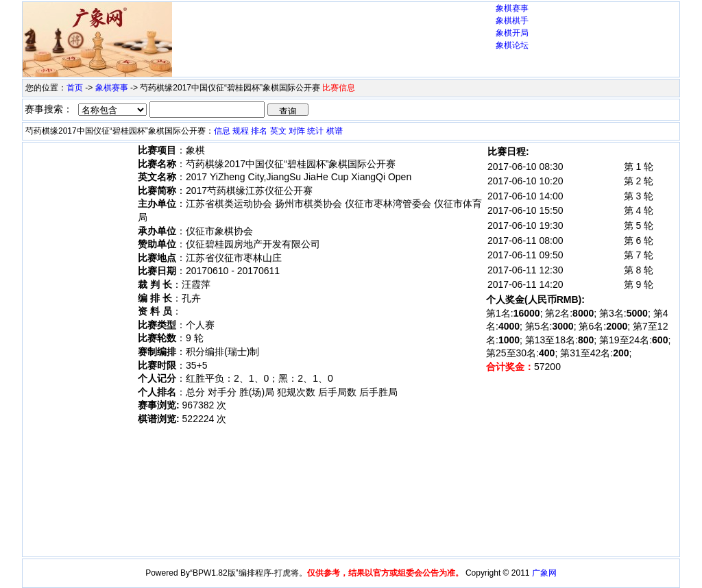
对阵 (297, 131)
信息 (222, 131)
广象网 (544, 573)
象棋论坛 (512, 45)
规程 (241, 131)
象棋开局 (512, 33)
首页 (75, 88)
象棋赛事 (512, 8)
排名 (259, 131)
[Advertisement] (334, 28)
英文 (278, 131)
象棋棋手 (512, 21)
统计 (315, 131)
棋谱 (335, 131)
